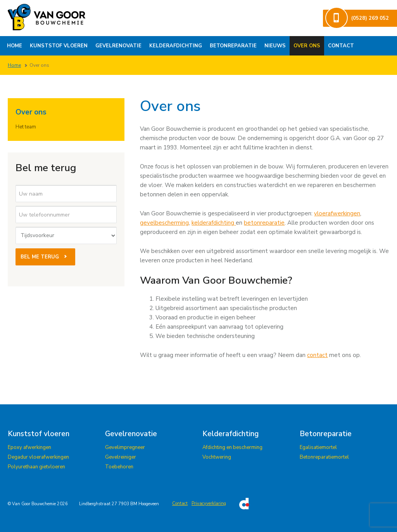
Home (15, 46)
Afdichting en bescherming (232, 447)
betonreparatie (264, 223)
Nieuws (275, 46)
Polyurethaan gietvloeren (36, 467)
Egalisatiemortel (318, 447)
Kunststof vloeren (59, 46)
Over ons (307, 46)
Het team (26, 127)
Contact (341, 46)
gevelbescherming (164, 223)
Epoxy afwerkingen (29, 447)
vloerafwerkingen (337, 213)
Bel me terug (45, 257)
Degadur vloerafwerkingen (38, 457)
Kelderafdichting (176, 46)
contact (317, 355)
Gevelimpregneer (125, 447)
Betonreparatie (233, 46)
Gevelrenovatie (118, 46)
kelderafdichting (214, 223)
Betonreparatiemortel (324, 457)
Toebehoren (119, 467)
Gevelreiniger (121, 457)
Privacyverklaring (209, 503)
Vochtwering (217, 457)
